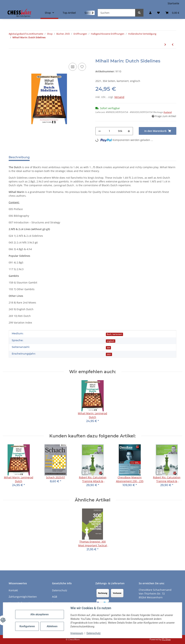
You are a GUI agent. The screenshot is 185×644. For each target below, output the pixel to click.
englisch (111, 341)
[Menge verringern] (100, 131)
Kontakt (13, 590)
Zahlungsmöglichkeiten (23, 597)
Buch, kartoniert (114, 334)
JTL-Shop (166, 639)
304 (108, 348)
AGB (55, 597)
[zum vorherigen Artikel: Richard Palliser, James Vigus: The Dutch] (173, 44)
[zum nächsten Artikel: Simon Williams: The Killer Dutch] (165, 44)
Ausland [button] (168, 112)
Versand (119, 97)
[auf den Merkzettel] (82, 67)
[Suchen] (116, 13)
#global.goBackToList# (21, 34)
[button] (150, 13)
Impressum (77, 633)
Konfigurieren (28, 626)
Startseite (173, 3)
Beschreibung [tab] (19, 157)
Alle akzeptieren (40, 614)
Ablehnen (52, 626)
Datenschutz (94, 633)
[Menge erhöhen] (129, 131)
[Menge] (109, 131)
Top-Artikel (69, 13)
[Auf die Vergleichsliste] (73, 67)
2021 (109, 354)
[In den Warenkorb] (12, 56)
